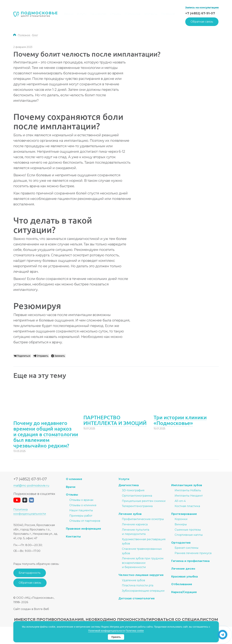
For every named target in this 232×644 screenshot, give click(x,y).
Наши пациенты (81, 511)
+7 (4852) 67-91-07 (200, 13)
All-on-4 (180, 501)
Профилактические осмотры (143, 519)
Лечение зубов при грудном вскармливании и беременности (143, 563)
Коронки (181, 519)
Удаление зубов (133, 580)
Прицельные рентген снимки (144, 501)
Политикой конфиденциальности (106, 631)
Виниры (181, 525)
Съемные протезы (188, 530)
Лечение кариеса (135, 525)
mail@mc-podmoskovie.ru (31, 486)
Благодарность (30, 573)
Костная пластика (187, 506)
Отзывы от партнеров (85, 521)
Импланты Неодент (189, 496)
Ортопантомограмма (137, 496)
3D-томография (133, 491)
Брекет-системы (187, 548)
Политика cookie (135, 631)
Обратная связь (202, 22)
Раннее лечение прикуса (193, 553)
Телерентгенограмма (137, 506)
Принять (116, 637)
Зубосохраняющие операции (143, 591)
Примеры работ (81, 516)
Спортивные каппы (189, 535)
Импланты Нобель (188, 491)
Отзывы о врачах (81, 500)
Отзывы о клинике (83, 505)
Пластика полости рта (138, 586)
